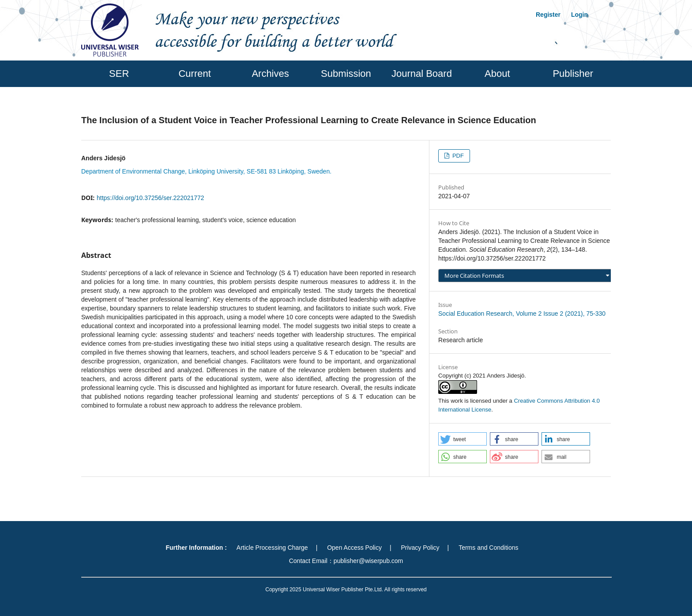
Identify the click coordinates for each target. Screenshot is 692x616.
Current (194, 74)
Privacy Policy (420, 548)
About (497, 74)
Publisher (573, 74)
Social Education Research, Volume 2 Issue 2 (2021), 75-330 (522, 314)
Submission (346, 74)
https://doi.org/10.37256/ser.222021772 (150, 198)
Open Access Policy (354, 548)
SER (119, 74)
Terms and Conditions (488, 548)
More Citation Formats (474, 276)
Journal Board (422, 74)
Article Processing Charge (272, 548)
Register (548, 15)
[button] (463, 439)
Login (579, 15)
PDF (457, 156)
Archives (270, 74)
